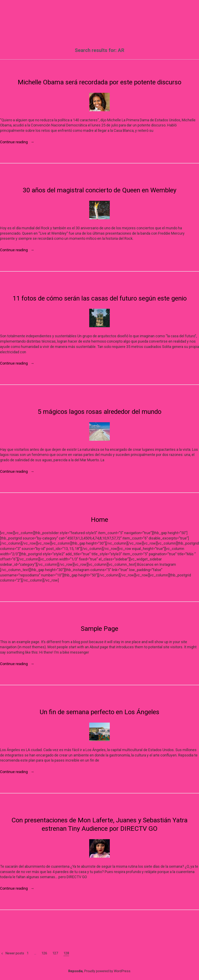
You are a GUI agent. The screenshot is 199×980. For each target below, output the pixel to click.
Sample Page (99, 629)
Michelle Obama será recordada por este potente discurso (99, 82)
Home (99, 520)
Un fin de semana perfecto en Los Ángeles (99, 712)
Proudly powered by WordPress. (108, 971)
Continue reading (17, 142)
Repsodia (75, 971)
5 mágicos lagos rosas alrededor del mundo (99, 412)
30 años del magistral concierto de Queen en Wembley (99, 190)
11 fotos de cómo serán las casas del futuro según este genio (100, 298)
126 (44, 953)
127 (55, 953)
